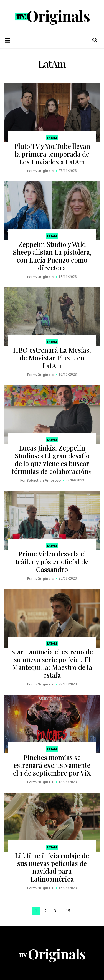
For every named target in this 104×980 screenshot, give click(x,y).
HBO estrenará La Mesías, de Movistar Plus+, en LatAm (52, 358)
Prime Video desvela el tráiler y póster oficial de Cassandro (52, 561)
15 (68, 911)
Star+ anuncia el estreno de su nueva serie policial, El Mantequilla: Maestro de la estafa (52, 663)
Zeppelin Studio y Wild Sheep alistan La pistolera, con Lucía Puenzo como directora (52, 256)
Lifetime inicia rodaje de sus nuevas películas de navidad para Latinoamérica (52, 867)
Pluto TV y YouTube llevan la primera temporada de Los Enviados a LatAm (52, 154)
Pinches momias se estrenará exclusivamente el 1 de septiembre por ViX (52, 765)
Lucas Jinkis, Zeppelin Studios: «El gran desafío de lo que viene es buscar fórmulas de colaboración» (52, 459)
